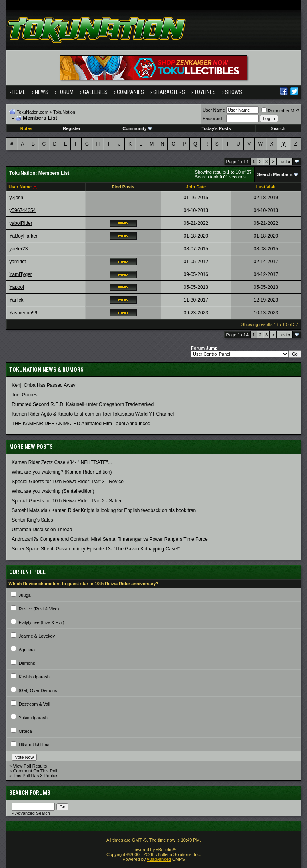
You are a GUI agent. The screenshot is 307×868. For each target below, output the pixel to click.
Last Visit (266, 187)
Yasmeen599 (23, 313)
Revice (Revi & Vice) (39, 609)
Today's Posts (216, 128)
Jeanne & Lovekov (37, 636)
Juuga (25, 595)
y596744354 (22, 210)
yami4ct (17, 262)
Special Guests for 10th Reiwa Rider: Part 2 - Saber (67, 501)
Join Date (196, 187)
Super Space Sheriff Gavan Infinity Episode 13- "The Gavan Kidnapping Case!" (96, 549)
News (42, 92)
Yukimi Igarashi (34, 718)
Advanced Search (33, 813)
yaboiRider (21, 223)
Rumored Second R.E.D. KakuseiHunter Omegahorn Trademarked (83, 404)
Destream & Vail (35, 704)
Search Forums (30, 793)
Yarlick (16, 300)
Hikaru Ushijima (34, 745)
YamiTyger (20, 274)
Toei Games (24, 395)
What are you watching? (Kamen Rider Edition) (62, 472)
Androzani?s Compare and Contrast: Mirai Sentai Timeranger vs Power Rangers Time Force (110, 539)
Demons (27, 663)
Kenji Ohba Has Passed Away (43, 385)
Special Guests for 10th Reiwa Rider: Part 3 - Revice (67, 482)
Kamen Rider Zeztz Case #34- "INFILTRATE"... (62, 462)
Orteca (25, 731)
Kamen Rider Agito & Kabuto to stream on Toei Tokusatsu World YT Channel (93, 414)
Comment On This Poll (35, 771)
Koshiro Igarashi (35, 677)
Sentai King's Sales (32, 520)
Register (72, 128)
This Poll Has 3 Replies (36, 776)
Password (212, 118)
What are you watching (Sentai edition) (53, 491)
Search (278, 128)
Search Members (275, 174)
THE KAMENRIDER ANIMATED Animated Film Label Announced (81, 424)
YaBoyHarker (23, 236)
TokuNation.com (33, 112)
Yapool (16, 287)
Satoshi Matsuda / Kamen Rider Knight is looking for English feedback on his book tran (104, 510)
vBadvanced (159, 859)
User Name (214, 110)
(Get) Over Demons (38, 690)
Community (137, 128)
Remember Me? (280, 111)
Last (285, 162)
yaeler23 (18, 249)
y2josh (16, 198)
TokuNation (64, 112)
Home (19, 92)
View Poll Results (30, 766)
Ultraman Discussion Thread (42, 530)
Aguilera (27, 650)
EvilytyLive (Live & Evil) (42, 622)
